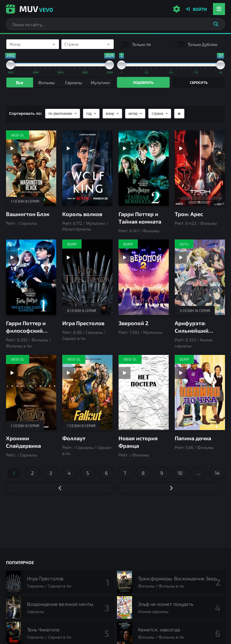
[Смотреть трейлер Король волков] (68, 148)
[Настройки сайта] (177, 9)
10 (180, 473)
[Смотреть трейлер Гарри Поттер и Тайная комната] (125, 148)
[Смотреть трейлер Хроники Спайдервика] (12, 373)
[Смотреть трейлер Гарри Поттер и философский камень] (12, 258)
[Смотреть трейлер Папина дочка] (181, 373)
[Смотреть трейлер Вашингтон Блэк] (12, 148)
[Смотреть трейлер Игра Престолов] (68, 258)
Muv (29, 9)
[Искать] (216, 24)
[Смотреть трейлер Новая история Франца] (125, 373)
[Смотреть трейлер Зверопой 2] (125, 258)
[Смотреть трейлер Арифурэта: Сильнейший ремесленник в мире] (181, 258)
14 (217, 473)
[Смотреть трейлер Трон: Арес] (181, 148)
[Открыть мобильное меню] (219, 9)
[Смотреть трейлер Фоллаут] (68, 373)
